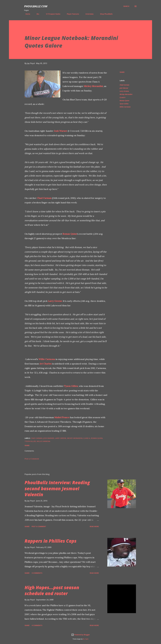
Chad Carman (44, 198)
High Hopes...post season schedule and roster (52, 590)
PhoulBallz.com (36, 6)
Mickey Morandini (93, 86)
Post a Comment (32, 459)
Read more (94, 526)
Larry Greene (55, 301)
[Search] (126, 6)
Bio (37, 14)
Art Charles (46, 364)
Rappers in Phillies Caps (51, 541)
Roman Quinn (70, 234)
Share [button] (122, 72)
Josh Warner (61, 131)
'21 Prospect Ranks (52, 14)
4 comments (37, 625)
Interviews (88, 14)
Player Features (72, 14)
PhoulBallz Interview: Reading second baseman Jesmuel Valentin (57, 488)
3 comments (37, 573)
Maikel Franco (62, 417)
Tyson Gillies (71, 386)
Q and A (122, 97)
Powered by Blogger (80, 635)
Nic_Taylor (86, 639)
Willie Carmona (47, 359)
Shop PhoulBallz (105, 14)
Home (26, 14)
